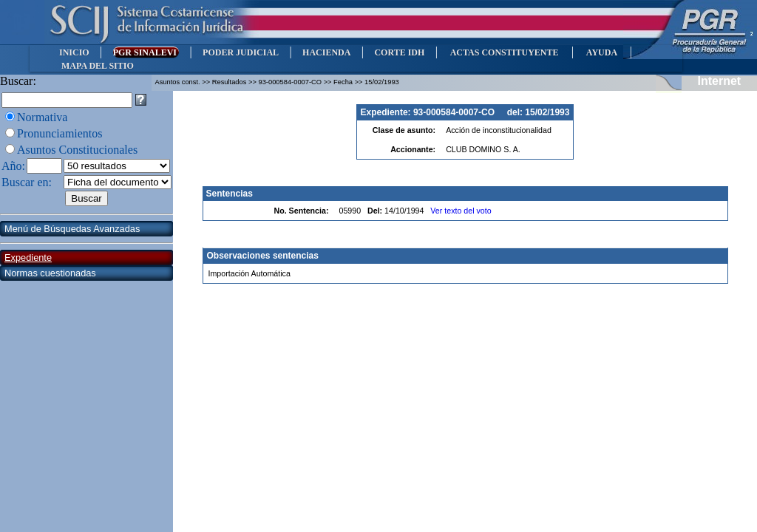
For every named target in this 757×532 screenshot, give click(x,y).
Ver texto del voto (461, 211)
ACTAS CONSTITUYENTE (504, 52)
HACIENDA (326, 52)
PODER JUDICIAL (241, 52)
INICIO (74, 52)
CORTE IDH (399, 52)
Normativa (42, 117)
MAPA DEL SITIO (98, 66)
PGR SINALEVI (146, 52)
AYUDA (601, 52)
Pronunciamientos (60, 133)
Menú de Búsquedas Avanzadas (72, 229)
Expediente (28, 258)
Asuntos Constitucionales (77, 150)
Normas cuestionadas (50, 273)
